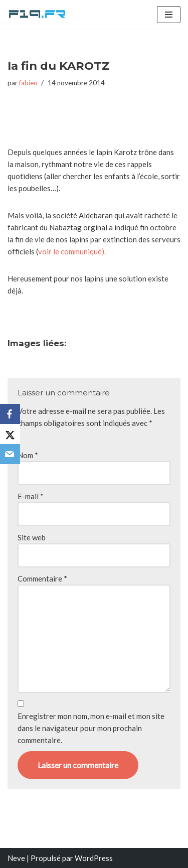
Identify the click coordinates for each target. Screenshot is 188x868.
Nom (28, 455)
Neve (16, 858)
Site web (32, 537)
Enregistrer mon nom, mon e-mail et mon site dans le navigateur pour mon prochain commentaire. (91, 728)
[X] (10, 434)
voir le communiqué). (72, 251)
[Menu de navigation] (169, 15)
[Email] (10, 454)
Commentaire (42, 578)
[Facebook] (10, 414)
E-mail (31, 496)
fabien (28, 83)
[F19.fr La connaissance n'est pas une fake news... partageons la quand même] (38, 15)
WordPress (94, 858)
